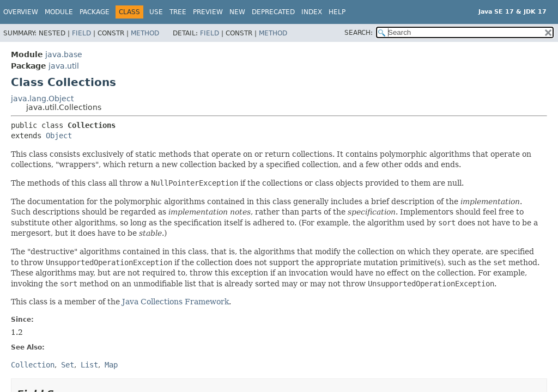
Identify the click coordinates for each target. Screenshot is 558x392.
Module (59, 12)
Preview (208, 12)
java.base (64, 54)
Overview (21, 12)
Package (95, 12)
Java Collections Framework (175, 302)
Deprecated (273, 12)
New (237, 12)
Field (81, 33)
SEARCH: (359, 33)
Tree (178, 12)
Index (312, 12)
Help (337, 12)
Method (145, 33)
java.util (64, 66)
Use (156, 12)
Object (59, 136)
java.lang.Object (42, 99)
